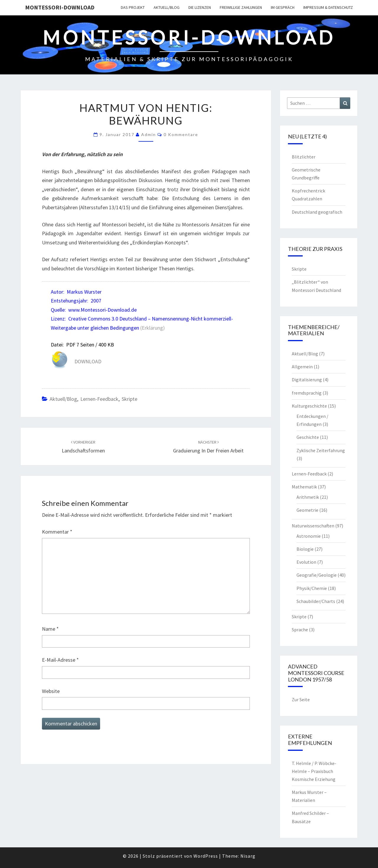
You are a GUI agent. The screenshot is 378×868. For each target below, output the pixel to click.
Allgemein (302, 367)
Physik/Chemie (312, 588)
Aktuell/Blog (167, 7)
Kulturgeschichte (309, 406)
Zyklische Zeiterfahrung (321, 450)
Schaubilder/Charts (316, 601)
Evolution (306, 562)
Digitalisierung (307, 380)
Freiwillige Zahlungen (241, 7)
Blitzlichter (304, 157)
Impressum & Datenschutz (328, 7)
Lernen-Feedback (99, 399)
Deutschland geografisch (317, 212)
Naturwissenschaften (313, 526)
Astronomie (309, 536)
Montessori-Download (60, 7)
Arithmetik (308, 497)
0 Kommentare (181, 134)
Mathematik (304, 487)
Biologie (305, 549)
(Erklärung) (153, 328)
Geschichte (308, 437)
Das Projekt (133, 7)
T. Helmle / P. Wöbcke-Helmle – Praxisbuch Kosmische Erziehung (314, 771)
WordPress (206, 856)
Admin (149, 134)
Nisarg (248, 856)
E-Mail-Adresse (60, 660)
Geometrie (307, 510)
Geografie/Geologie (317, 575)
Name (50, 629)
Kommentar (57, 532)
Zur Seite (301, 699)
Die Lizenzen (200, 7)
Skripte (129, 399)
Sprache (300, 630)
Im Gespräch (283, 7)
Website (51, 691)
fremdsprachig (307, 393)
